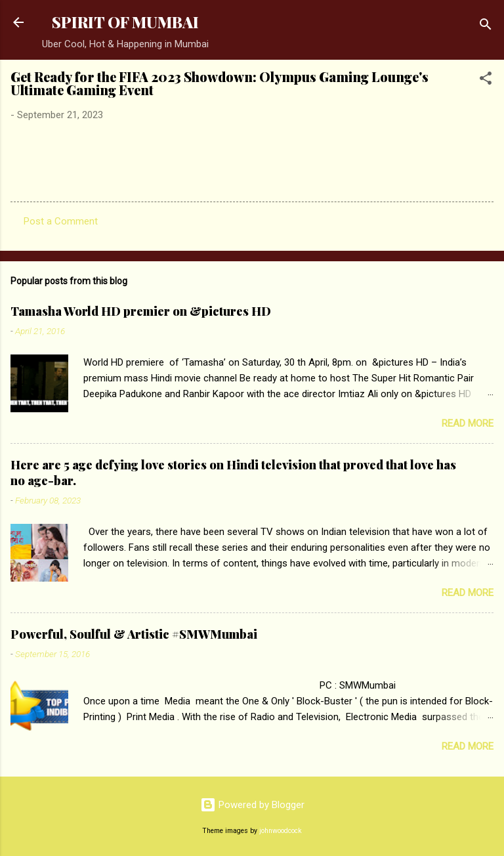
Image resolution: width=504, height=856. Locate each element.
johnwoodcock (281, 831)
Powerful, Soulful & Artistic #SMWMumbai (134, 634)
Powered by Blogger (252, 805)
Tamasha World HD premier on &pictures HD (141, 311)
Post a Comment (61, 221)
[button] (486, 80)
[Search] (486, 27)
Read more (468, 423)
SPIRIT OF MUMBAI (125, 22)
